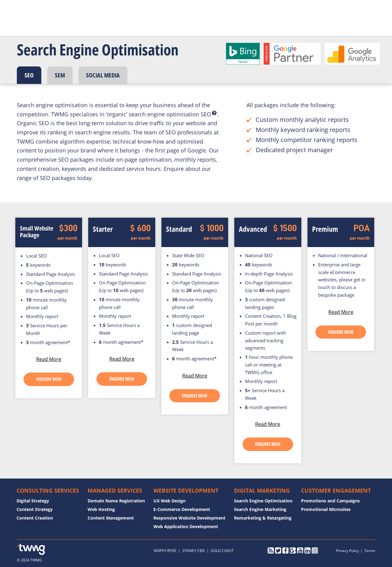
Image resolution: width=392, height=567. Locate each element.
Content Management (111, 518)
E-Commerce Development (182, 509)
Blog (223, 14)
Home (92, 14)
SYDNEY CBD (194, 551)
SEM (60, 75)
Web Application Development (186, 526)
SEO (29, 75)
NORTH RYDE (165, 551)
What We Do (158, 14)
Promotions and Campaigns (330, 501)
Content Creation (35, 518)
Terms (370, 551)
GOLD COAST (222, 551)
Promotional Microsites (326, 509)
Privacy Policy (347, 551)
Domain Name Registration (116, 501)
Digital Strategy (33, 501)
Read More (49, 359)
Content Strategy (35, 509)
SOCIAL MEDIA (103, 75)
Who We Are (121, 14)
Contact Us (249, 14)
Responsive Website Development (189, 518)
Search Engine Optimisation (263, 501)
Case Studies (195, 14)
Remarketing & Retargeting (263, 518)
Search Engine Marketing (260, 509)
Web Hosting (101, 509)
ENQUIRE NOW (49, 379)
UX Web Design (170, 501)
